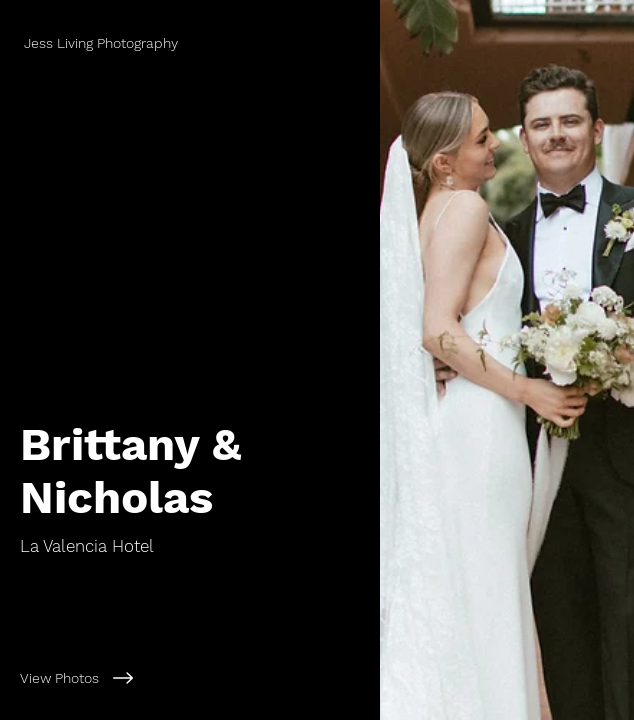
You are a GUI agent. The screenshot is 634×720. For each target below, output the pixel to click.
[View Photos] (190, 678)
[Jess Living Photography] (190, 43)
